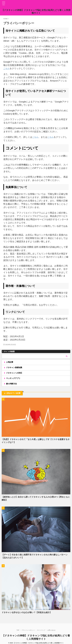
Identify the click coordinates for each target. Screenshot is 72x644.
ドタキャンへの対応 (14, 374)
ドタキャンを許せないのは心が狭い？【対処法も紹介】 (27, 614)
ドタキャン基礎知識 (14, 368)
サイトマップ (41, 628)
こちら (7, 68)
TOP (18, 628)
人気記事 (10, 362)
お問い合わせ (51, 628)
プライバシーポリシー (28, 628)
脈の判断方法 (12, 385)
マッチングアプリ (13, 379)
